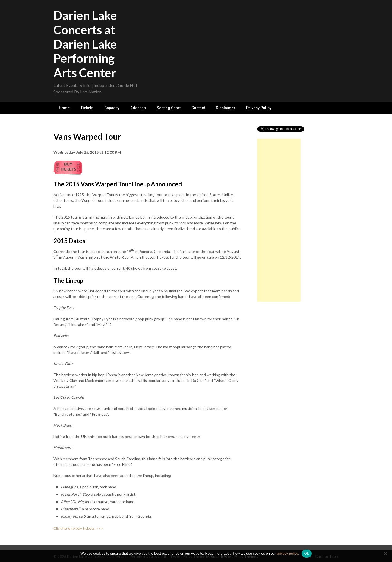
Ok (307, 553)
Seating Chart (169, 108)
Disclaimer (226, 108)
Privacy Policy (259, 108)
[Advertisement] (279, 220)
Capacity (112, 108)
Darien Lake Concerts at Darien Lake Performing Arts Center (85, 44)
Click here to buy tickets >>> (78, 528)
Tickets (87, 108)
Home (64, 108)
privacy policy (287, 553)
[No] (385, 554)
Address (138, 108)
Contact (198, 108)
